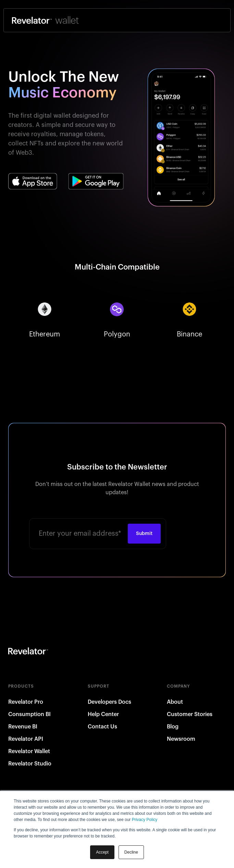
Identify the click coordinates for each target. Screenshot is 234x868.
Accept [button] (102, 852)
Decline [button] (131, 852)
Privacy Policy (145, 820)
